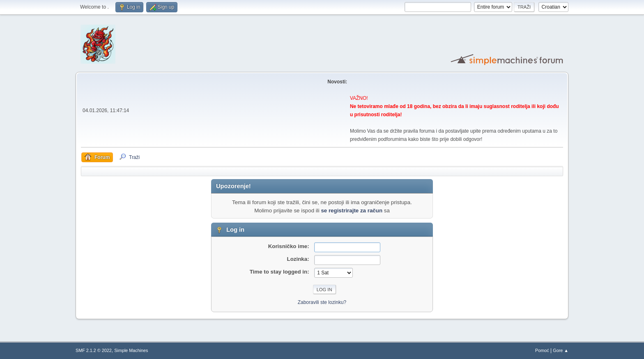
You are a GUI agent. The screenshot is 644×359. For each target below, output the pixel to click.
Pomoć (542, 350)
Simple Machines (131, 350)
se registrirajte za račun (352, 211)
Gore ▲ (561, 350)
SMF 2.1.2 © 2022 (94, 350)
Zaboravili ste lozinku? (322, 302)
